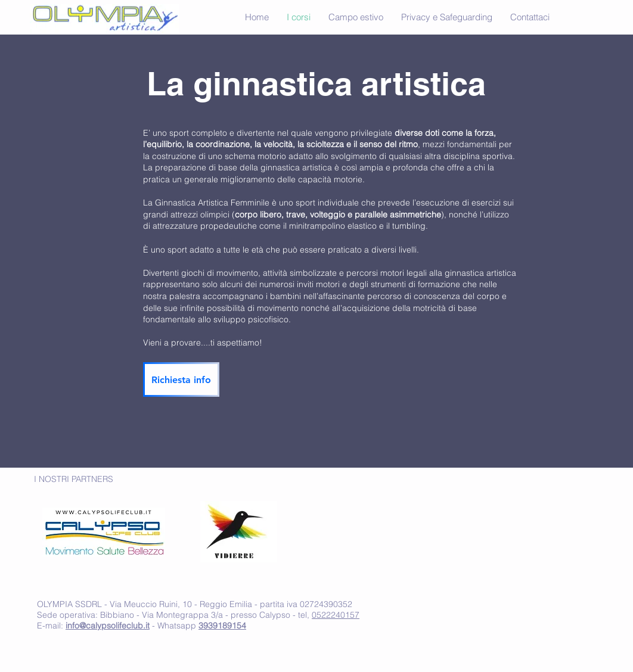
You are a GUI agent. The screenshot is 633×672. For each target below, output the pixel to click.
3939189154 (222, 626)
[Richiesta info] (181, 379)
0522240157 (336, 615)
